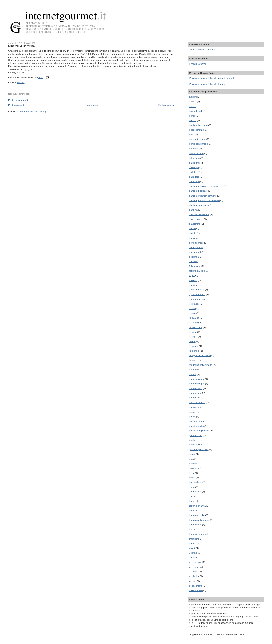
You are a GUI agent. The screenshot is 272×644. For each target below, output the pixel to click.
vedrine (193, 553)
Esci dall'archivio (198, 64)
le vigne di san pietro (200, 355)
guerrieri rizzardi (198, 299)
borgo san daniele (198, 144)
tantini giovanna (197, 506)
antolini (193, 97)
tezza (192, 529)
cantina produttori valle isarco (204, 200)
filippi (192, 275)
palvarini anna (196, 421)
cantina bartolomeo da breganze (206, 186)
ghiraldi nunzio (197, 289)
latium (192, 341)
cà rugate (194, 177)
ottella (192, 416)
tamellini (193, 501)
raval (192, 473)
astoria (193, 102)
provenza (194, 468)
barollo (193, 120)
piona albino (195, 445)
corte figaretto (196, 243)
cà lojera (194, 172)
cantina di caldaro (198, 191)
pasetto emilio (196, 426)
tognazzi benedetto (199, 534)
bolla (192, 135)
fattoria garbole (197, 271)
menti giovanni (197, 379)
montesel (194, 398)
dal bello (194, 261)
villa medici (195, 567)
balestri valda (196, 111)
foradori (193, 280)
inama (192, 313)
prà (191, 459)
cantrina (21, 82)
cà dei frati (195, 163)
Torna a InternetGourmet (202, 50)
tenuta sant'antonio (199, 520)
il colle (192, 308)
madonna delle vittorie (201, 365)
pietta (192, 440)
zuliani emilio (196, 590)
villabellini (194, 576)
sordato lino (195, 492)
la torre (193, 332)
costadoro (194, 252)
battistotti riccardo (198, 125)
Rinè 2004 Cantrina (21, 46)
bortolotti (194, 149)
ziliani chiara (196, 586)
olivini (192, 412)
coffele (193, 233)
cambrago (194, 181)
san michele (195, 482)
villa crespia (195, 562)
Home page (92, 105)
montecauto (195, 393)
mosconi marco (197, 402)
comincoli (194, 238)
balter (192, 116)
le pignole (194, 351)
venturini (194, 557)
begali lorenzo (196, 130)
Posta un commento (19, 100)
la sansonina (196, 327)
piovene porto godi (199, 449)
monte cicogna (197, 383)
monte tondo (196, 388)
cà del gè (194, 167)
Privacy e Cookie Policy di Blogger (207, 84)
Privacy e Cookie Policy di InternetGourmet (211, 78)
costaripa (194, 257)
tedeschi (194, 510)
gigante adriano (197, 294)
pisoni (192, 454)
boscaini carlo (196, 153)
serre (192, 487)
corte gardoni (196, 247)
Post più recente (17, 105)
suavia (193, 496)
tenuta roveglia (197, 515)
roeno (192, 478)
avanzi (193, 106)
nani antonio (196, 407)
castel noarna (196, 219)
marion (193, 374)
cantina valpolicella (199, 205)
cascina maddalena (199, 214)
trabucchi (194, 539)
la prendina (195, 322)
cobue (192, 228)
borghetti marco (197, 139)
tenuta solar (195, 525)
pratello (193, 463)
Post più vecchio (167, 105)
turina (192, 543)
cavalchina (195, 224)
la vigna (193, 336)
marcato (193, 369)
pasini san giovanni (199, 431)
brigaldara (194, 158)
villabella (194, 572)
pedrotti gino (196, 435)
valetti (192, 548)
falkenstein (195, 266)
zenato (193, 581)
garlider (193, 285)
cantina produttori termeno (203, 196)
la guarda (194, 318)
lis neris (193, 360)
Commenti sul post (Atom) (32, 111)
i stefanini (194, 304)
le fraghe (194, 346)
